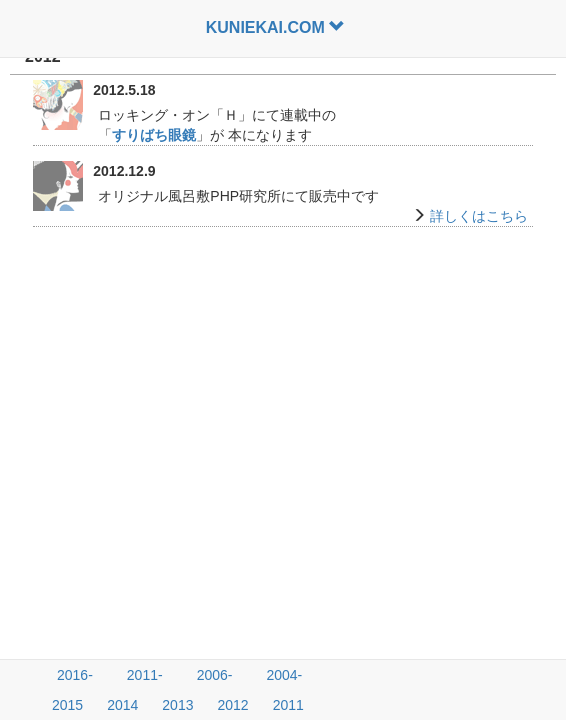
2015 (67, 705)
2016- (75, 675)
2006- (215, 675)
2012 (232, 705)
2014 (122, 705)
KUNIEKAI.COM (276, 27)
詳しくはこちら (479, 216)
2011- (145, 675)
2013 (177, 705)
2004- (284, 675)
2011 (288, 705)
